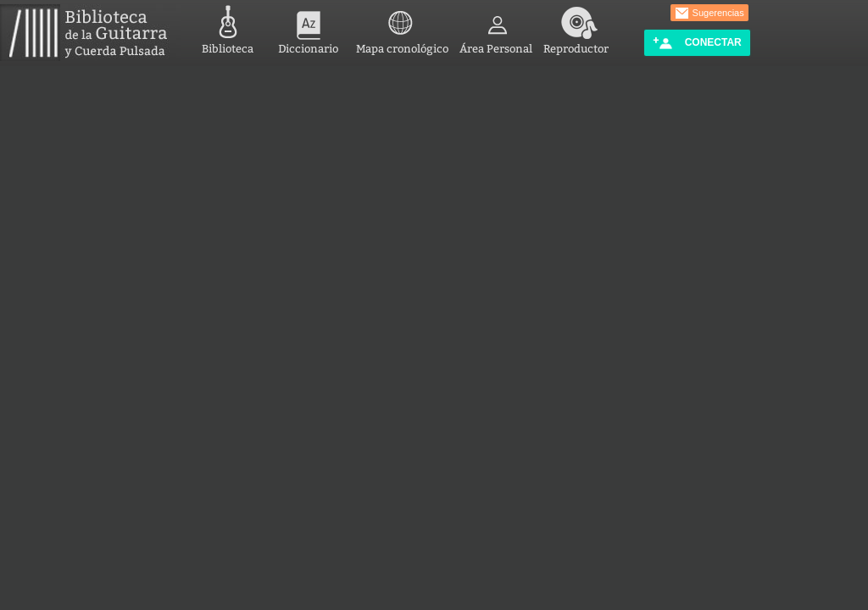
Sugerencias (709, 14)
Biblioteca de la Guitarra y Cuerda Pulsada (90, 33)
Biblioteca (228, 28)
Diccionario (308, 28)
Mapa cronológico (402, 28)
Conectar (697, 43)
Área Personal (496, 28)
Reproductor (576, 28)
